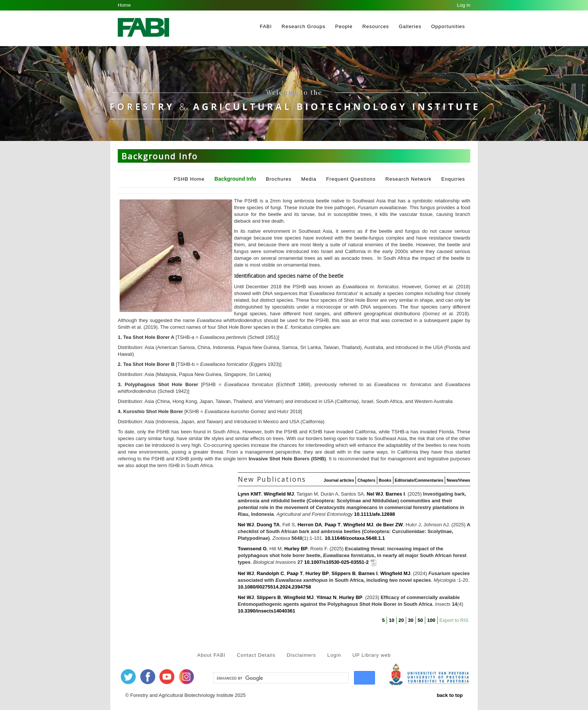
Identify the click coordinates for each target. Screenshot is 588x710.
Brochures (279, 179)
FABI (266, 26)
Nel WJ (375, 494)
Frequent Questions (351, 179)
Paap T (333, 525)
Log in (464, 5)
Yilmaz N (326, 597)
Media (309, 179)
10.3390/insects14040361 (266, 611)
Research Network (409, 179)
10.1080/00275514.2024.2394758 (274, 587)
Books (385, 480)
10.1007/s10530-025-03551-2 (336, 562)
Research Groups (304, 26)
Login (334, 655)
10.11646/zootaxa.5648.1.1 (355, 538)
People (344, 26)
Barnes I (395, 494)
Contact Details (256, 655)
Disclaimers (301, 655)
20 (401, 620)
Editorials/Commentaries (419, 480)
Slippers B (343, 573)
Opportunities (448, 26)
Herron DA (310, 525)
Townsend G (252, 549)
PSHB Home (189, 179)
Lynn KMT (249, 494)
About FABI (211, 655)
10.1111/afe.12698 (374, 514)
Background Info (235, 179)
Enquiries (453, 179)
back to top (450, 695)
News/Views (458, 480)
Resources (376, 26)
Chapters (366, 480)
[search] (280, 678)
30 (411, 620)
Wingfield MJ (279, 494)
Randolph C (271, 573)
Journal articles (339, 480)
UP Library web (372, 655)
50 (420, 620)
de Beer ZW (390, 525)
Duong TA (268, 525)
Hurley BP (296, 549)
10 (391, 620)
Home (124, 5)
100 (431, 620)
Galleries (410, 26)
